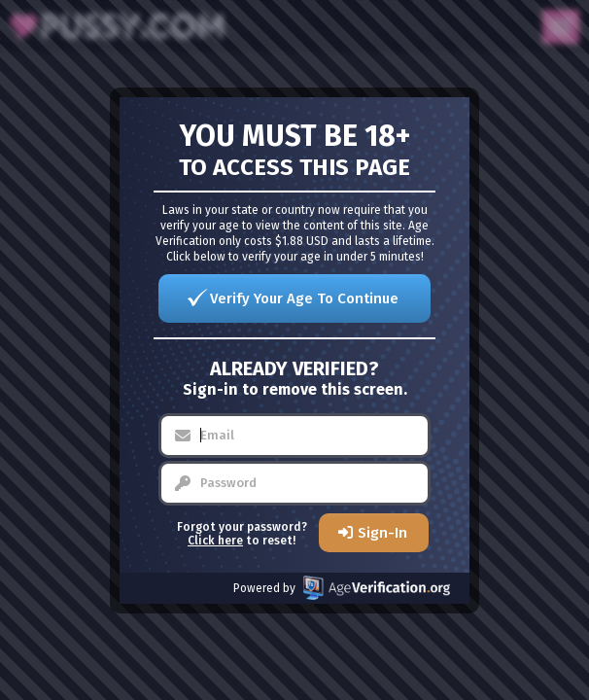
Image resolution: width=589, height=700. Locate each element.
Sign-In (382, 533)
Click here (215, 541)
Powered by (342, 588)
